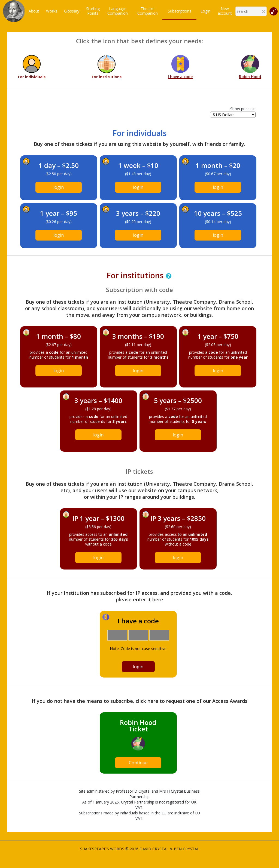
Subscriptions (180, 11)
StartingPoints (93, 11)
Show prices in (243, 109)
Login (205, 11)
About (34, 11)
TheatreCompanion (148, 11)
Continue (138, 763)
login (59, 187)
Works (52, 11)
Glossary (72, 11)
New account (225, 11)
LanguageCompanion (118, 11)
